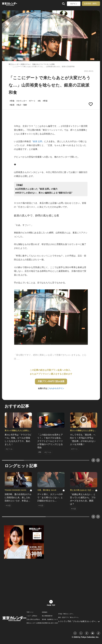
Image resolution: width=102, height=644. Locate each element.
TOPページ (30, 612)
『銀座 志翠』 (38, 141)
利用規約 (45, 612)
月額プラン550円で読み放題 (51, 381)
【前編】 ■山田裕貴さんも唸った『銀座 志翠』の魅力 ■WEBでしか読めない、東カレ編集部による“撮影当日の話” (44, 189)
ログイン (74, 4)
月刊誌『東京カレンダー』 (66, 614)
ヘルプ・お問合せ (32, 616)
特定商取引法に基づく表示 (50, 623)
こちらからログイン (56, 388)
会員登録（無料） (91, 4)
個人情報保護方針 (47, 616)
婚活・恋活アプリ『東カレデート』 (69, 617)
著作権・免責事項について (50, 619)
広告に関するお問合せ (33, 619)
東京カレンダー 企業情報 (34, 623)
